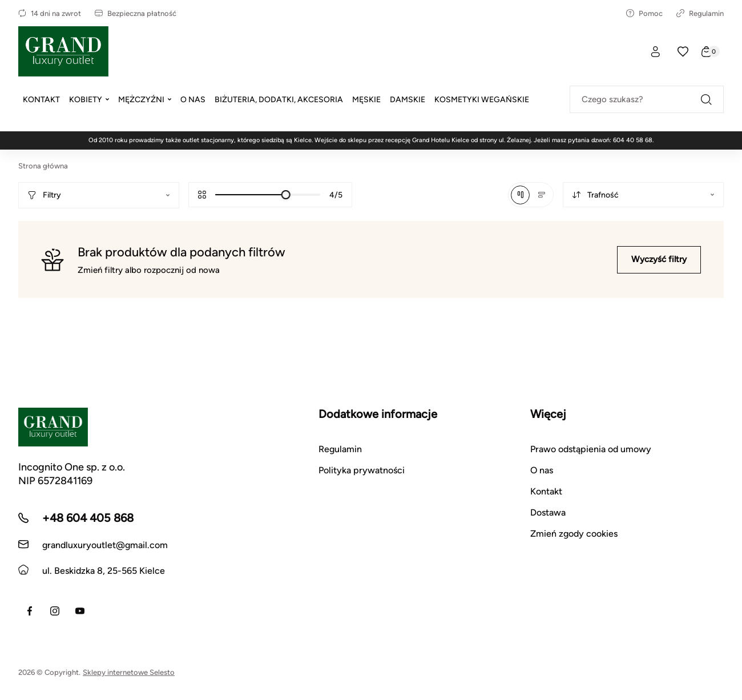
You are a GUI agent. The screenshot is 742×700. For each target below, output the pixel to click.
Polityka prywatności (362, 470)
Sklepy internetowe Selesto (129, 672)
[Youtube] (80, 611)
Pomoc (644, 13)
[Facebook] (30, 611)
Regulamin (700, 13)
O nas (542, 470)
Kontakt (546, 491)
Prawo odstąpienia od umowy (591, 449)
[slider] (286, 195)
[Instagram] (55, 611)
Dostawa (548, 512)
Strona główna (43, 166)
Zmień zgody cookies (574, 534)
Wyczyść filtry (659, 259)
